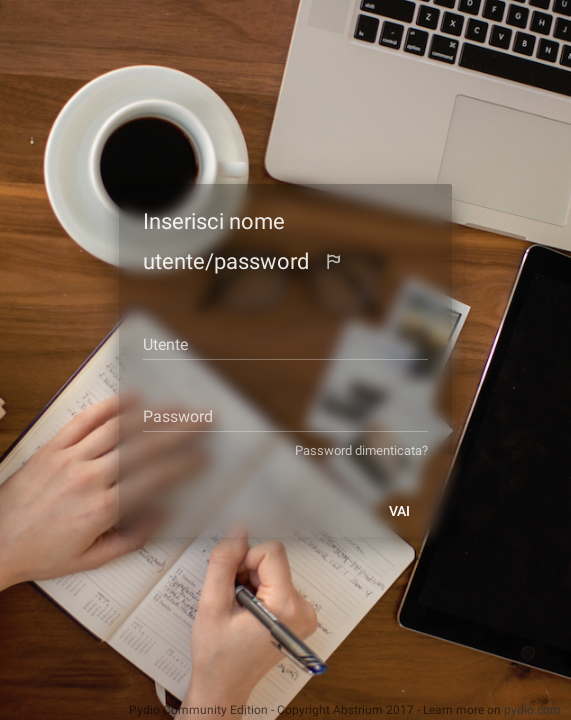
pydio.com (532, 710)
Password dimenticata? (377, 450)
